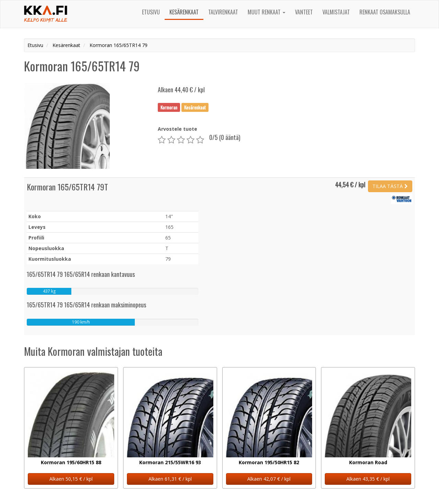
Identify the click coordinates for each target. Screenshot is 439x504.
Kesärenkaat (184, 12)
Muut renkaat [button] (266, 12)
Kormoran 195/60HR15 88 (71, 462)
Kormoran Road (368, 462)
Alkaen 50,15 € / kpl (71, 479)
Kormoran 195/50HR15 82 (269, 462)
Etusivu (151, 12)
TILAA (390, 186)
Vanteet (304, 12)
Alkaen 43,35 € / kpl (368, 479)
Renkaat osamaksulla (385, 12)
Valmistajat (336, 12)
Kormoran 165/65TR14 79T (67, 187)
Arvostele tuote (177, 129)
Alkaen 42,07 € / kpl (269, 479)
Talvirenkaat (223, 12)
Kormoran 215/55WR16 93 (170, 462)
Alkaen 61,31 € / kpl (170, 479)
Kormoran (169, 107)
